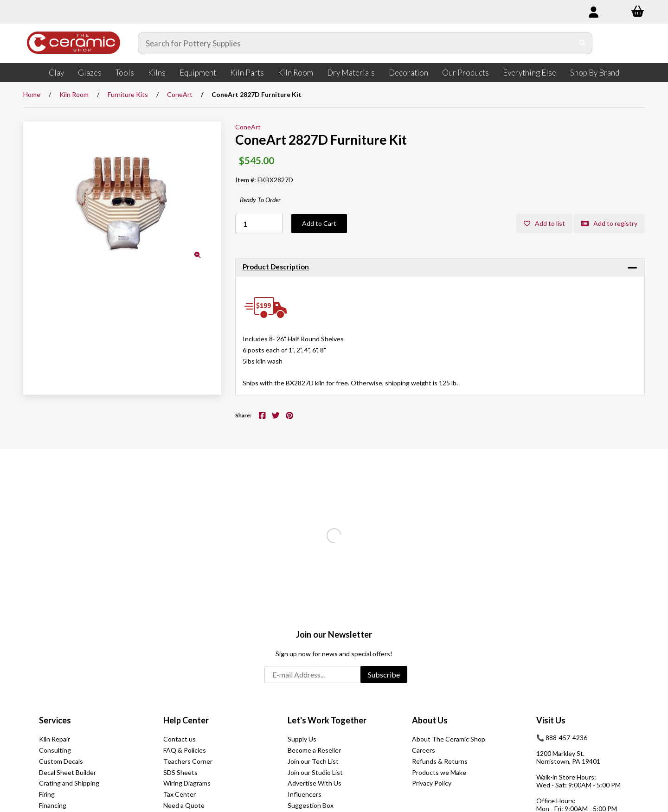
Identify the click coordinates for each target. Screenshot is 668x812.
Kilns (157, 73)
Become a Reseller (314, 750)
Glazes (90, 73)
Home (32, 94)
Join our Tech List (313, 761)
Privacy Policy (432, 783)
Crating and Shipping (69, 783)
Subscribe (384, 675)
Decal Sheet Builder (67, 772)
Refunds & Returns (440, 761)
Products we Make (439, 772)
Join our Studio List (315, 772)
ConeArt (180, 94)
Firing (47, 794)
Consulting (55, 750)
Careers (424, 750)
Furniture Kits (128, 94)
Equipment (198, 73)
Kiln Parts (247, 73)
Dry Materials (351, 73)
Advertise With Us (315, 783)
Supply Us (302, 739)
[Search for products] (356, 43)
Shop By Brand (595, 73)
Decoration (408, 73)
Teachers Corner (188, 761)
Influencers (305, 794)
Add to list (544, 223)
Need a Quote (184, 805)
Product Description (276, 267)
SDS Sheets (180, 772)
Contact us (180, 739)
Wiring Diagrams (187, 783)
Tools (125, 73)
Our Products (466, 73)
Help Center (186, 720)
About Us (430, 720)
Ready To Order (260, 200)
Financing (53, 805)
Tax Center (180, 794)
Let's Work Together (327, 720)
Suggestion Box (311, 805)
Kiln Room (295, 73)
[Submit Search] (582, 43)
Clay (56, 73)
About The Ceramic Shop (449, 739)
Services (55, 720)
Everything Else (530, 73)
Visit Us (551, 720)
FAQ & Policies (185, 750)
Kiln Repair (55, 739)
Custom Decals (61, 761)
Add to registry (609, 223)
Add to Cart (319, 223)
